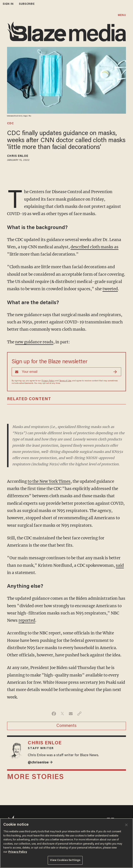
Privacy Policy (48, 381)
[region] (66, 843)
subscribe (27, 4)
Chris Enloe (18, 156)
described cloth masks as (95, 247)
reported (27, 620)
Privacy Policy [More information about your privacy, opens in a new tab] (18, 852)
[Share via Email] (71, 714)
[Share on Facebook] (54, 714)
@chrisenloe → (40, 763)
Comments (66, 726)
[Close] (126, 825)
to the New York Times (49, 481)
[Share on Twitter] (62, 714)
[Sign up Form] (66, 372)
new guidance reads (34, 342)
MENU (122, 15)
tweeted (110, 289)
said (120, 565)
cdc (10, 124)
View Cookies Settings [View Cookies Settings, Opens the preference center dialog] (65, 860)
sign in (8, 4)
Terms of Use (65, 381)
